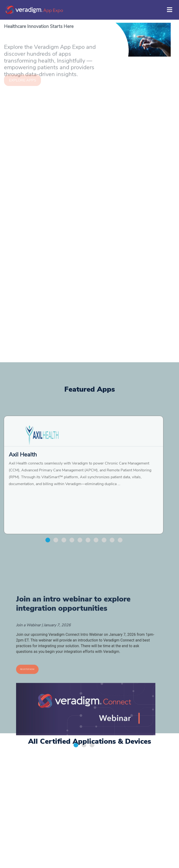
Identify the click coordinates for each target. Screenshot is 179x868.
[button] (48, 593)
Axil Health (23, 507)
